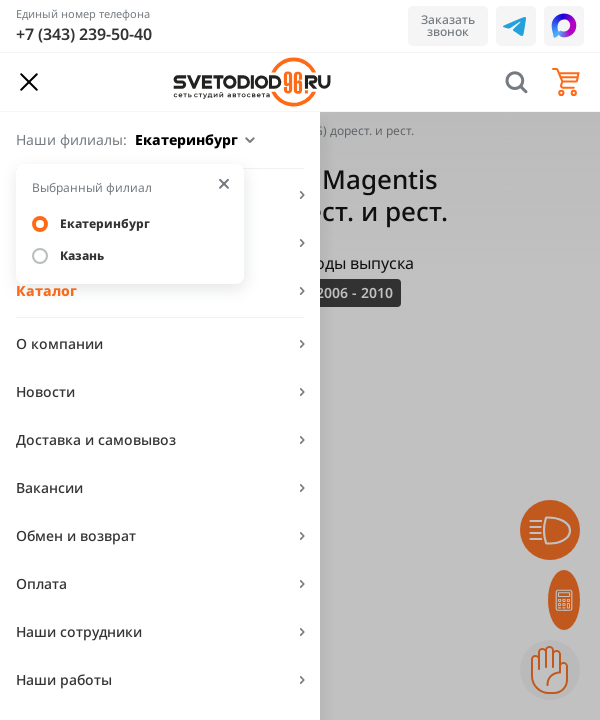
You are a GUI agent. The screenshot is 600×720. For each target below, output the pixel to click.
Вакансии (49, 487)
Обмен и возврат (76, 535)
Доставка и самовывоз (96, 439)
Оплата (41, 583)
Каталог (46, 290)
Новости (45, 391)
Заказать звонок (448, 25)
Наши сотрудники (79, 631)
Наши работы (64, 679)
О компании (59, 343)
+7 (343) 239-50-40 (84, 34)
